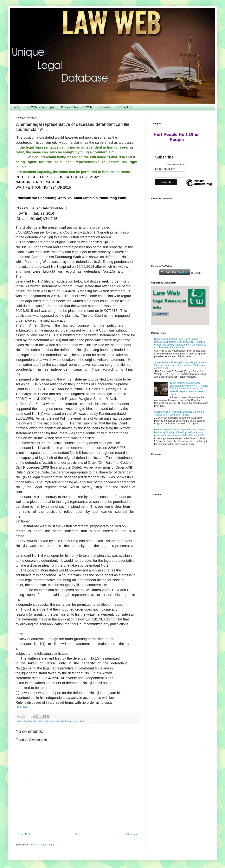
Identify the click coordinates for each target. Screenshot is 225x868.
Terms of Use (124, 107)
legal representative (76, 721)
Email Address (165, 169)
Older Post (132, 834)
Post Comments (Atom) (42, 845)
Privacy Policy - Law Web (76, 107)
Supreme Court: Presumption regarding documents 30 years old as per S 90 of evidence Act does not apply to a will (180, 365)
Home (16, 107)
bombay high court (33, 721)
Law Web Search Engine (40, 107)
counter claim (49, 721)
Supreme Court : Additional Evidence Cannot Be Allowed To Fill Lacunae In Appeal (179, 413)
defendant (61, 721)
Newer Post (24, 834)
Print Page (22, 707)
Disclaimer (104, 107)
